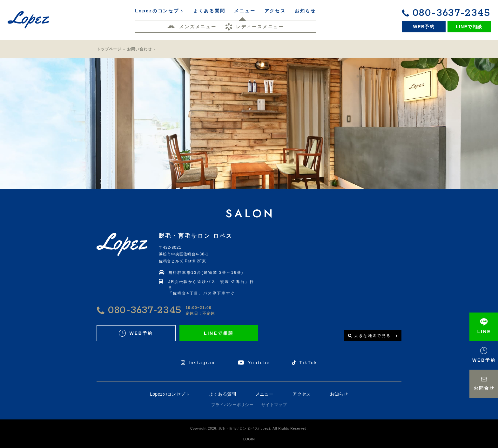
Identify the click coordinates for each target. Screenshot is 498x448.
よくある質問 (223, 394)
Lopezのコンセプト (170, 394)
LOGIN (249, 439)
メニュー (264, 394)
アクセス (302, 394)
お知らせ (339, 394)
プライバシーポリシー (232, 405)
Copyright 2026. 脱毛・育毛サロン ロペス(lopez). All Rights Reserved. (249, 428)
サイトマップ (274, 405)
